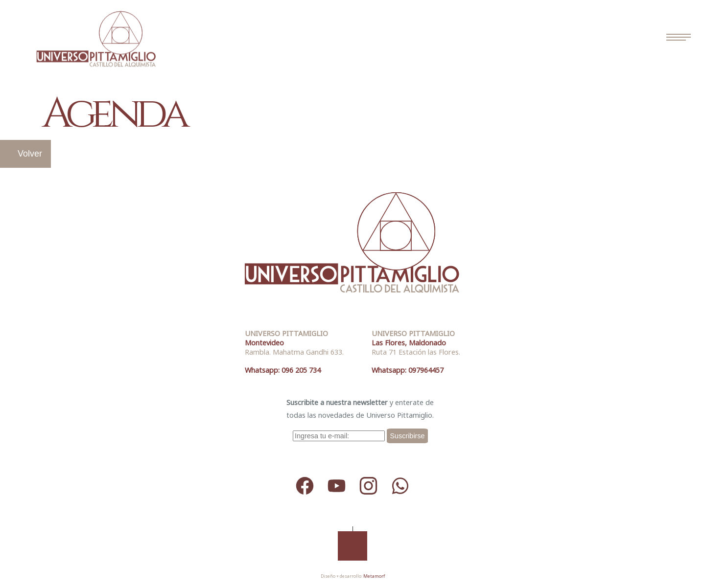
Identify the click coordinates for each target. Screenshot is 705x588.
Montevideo (264, 343)
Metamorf (374, 576)
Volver (30, 154)
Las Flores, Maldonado (409, 343)
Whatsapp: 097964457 (408, 370)
